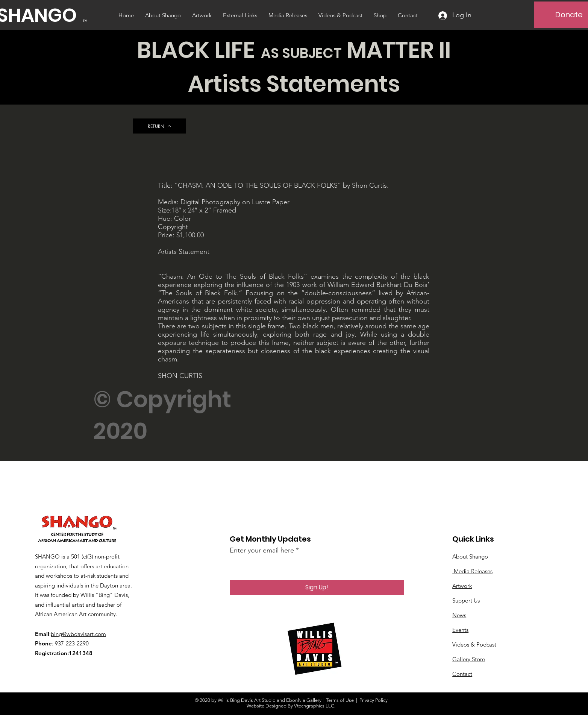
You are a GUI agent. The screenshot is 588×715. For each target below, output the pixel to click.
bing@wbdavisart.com (78, 634)
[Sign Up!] (317, 587)
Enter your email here (262, 550)
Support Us (466, 600)
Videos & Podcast (474, 644)
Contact (462, 674)
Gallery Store (469, 659)
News (459, 615)
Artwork (462, 586)
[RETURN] (159, 126)
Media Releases (472, 571)
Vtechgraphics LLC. (314, 706)
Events (460, 630)
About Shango (470, 556)
